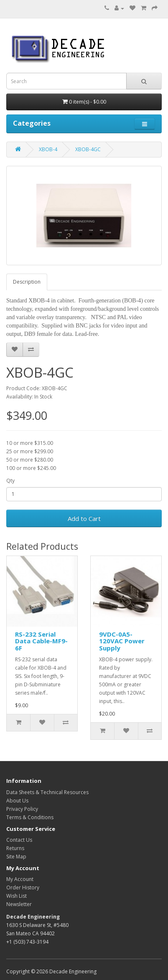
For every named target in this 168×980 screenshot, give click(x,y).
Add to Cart (84, 518)
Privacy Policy (22, 809)
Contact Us (19, 840)
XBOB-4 (48, 149)
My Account (20, 879)
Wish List (17, 896)
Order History (23, 887)
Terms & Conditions (30, 817)
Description (27, 282)
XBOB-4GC (88, 149)
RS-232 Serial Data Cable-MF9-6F (41, 641)
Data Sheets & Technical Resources (47, 792)
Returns (15, 848)
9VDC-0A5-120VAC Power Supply (122, 641)
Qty (10, 481)
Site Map (16, 857)
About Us (17, 801)
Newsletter (19, 904)
